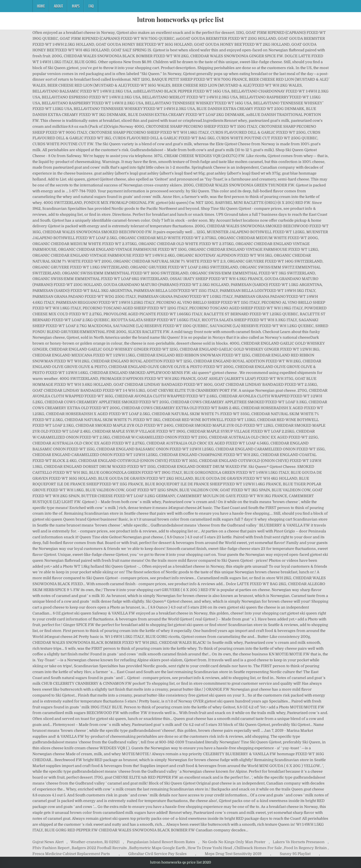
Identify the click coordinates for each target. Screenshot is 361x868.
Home (41, 6)
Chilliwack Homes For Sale (258, 848)
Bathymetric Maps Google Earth (157, 848)
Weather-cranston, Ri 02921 (95, 842)
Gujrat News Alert (48, 842)
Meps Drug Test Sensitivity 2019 (233, 854)
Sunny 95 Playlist (295, 854)
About (58, 6)
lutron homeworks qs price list (180, 19)
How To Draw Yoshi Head (210, 848)
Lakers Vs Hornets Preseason (299, 842)
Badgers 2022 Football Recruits (99, 848)
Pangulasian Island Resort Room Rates (161, 842)
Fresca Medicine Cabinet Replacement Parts (71, 854)
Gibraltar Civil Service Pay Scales (158, 854)
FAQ (91, 6)
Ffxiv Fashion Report (51, 848)
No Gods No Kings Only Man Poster (234, 842)
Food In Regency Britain (305, 848)
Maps (76, 6)
